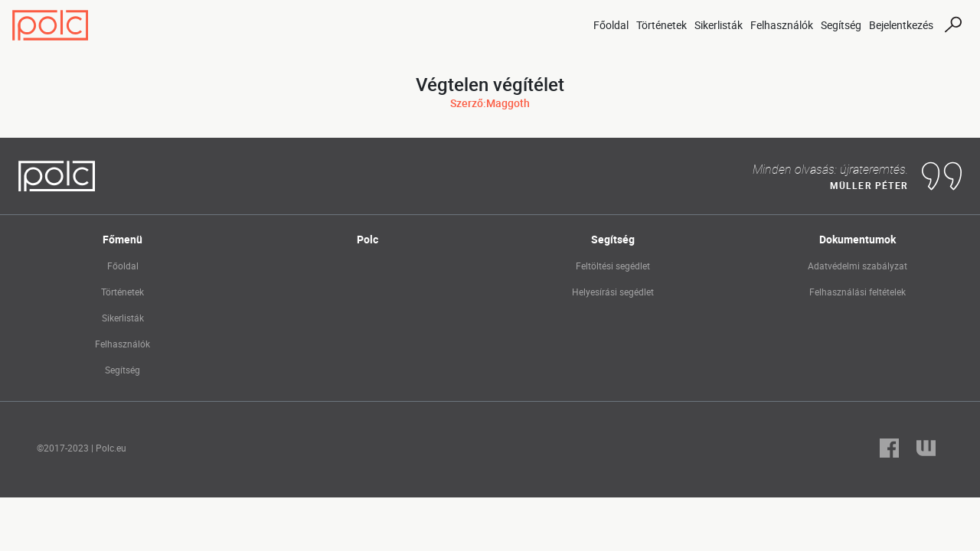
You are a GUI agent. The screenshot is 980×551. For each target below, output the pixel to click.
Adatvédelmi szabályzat (857, 266)
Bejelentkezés (901, 25)
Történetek (661, 25)
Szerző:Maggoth (490, 103)
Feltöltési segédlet (613, 266)
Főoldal (611, 25)
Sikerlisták (719, 25)
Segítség (841, 25)
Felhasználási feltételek (857, 292)
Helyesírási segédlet (613, 292)
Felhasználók (782, 25)
